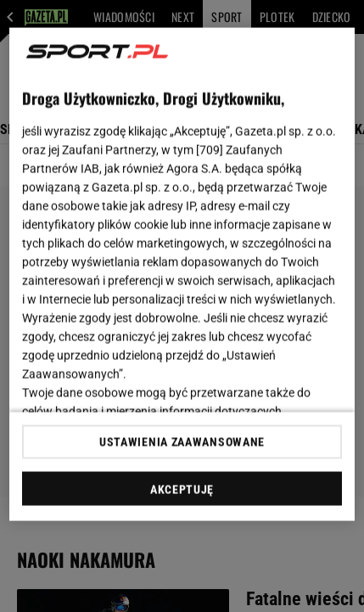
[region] (182, 275)
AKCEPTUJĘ (182, 489)
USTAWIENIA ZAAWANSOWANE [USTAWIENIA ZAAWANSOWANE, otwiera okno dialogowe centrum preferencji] (182, 441)
